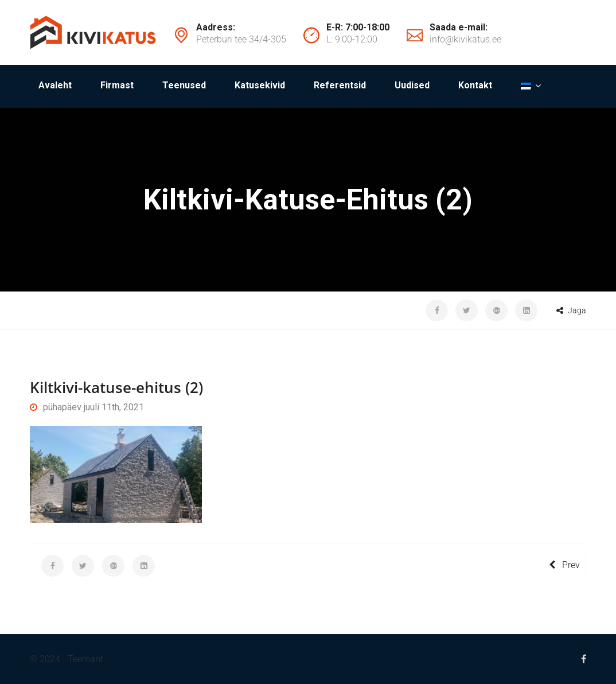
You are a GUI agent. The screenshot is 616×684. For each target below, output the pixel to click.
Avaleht (55, 85)
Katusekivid (260, 85)
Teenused (184, 85)
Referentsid (340, 85)
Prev (564, 565)
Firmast (117, 85)
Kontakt (475, 85)
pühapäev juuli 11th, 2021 (87, 407)
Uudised (412, 85)
